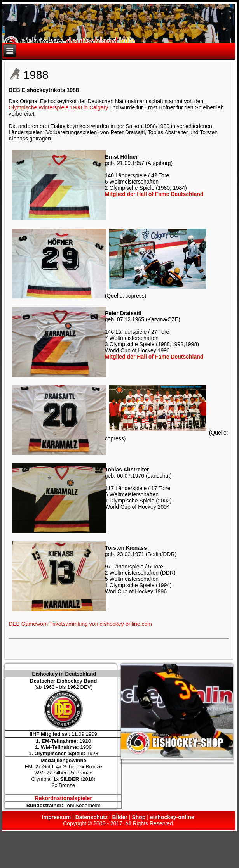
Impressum (57, 817)
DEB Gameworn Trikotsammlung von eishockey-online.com (80, 624)
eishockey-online (172, 817)
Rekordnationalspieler (64, 798)
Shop (139, 817)
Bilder (120, 817)
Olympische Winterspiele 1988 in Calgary (58, 107)
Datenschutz (92, 817)
